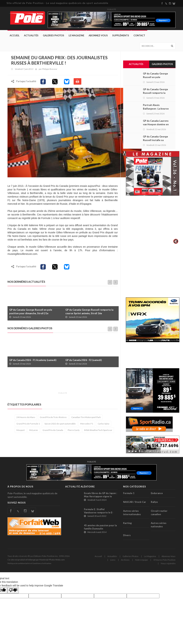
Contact (139, 35)
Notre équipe (141, 560)
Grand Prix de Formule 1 (28, 424)
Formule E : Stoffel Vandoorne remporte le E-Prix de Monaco (99, 512)
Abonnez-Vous (98, 35)
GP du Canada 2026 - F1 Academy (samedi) (33, 360)
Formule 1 (129, 493)
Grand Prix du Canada (53, 430)
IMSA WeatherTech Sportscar (98, 430)
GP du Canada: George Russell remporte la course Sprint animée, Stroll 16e (89, 312)
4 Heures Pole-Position (164, 560)
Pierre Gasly (74, 430)
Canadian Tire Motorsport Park (86, 417)
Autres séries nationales (159, 525)
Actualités (31, 35)
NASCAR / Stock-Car (135, 502)
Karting (127, 523)
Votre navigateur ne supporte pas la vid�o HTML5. (153, 222)
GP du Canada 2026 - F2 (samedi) (84, 360)
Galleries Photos (131, 556)
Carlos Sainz (104, 424)
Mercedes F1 (87, 424)
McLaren (34, 430)
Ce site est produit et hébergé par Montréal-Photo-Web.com (36, 560)
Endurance (157, 493)
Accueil (15, 35)
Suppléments (121, 35)
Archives (125, 560)
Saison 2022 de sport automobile (60, 424)
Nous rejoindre (168, 563)
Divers (127, 535)
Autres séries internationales (132, 513)
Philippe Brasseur (50, 69)
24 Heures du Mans (26, 417)
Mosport (21, 430)
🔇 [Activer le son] (175, 241)
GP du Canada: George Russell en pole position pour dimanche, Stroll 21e (31, 312)
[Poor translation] (13, 590)
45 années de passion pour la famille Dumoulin (100, 527)
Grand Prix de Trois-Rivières (53, 417)
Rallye (154, 502)
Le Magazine (76, 35)
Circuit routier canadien (159, 513)
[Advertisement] (73, 381)
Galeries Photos (54, 35)
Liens (113, 560)
